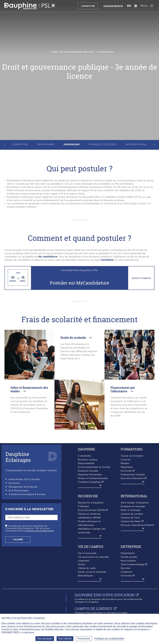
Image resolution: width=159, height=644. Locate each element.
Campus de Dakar (131, 521)
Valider (18, 540)
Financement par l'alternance (123, 389)
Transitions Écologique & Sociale (27, 494)
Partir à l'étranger (131, 510)
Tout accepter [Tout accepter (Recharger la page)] (45, 639)
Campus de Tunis (130, 518)
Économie (14, 483)
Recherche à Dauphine (91, 503)
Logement (84, 561)
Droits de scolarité (74, 338)
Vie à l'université (87, 553)
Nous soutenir (128, 561)
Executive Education (132, 478)
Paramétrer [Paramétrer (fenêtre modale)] (84, 639)
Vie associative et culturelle (93, 557)
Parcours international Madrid (137, 525)
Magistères (127, 467)
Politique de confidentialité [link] (109, 639)
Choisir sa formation (132, 456)
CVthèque (83, 506)
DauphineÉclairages (18, 457)
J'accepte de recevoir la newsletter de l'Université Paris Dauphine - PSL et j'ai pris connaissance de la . (30, 528)
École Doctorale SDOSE (91, 510)
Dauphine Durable (88, 471)
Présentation (128, 553)
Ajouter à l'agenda (141, 278)
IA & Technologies (19, 491)
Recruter (126, 568)
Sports (82, 565)
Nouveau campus (88, 460)
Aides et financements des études (29, 389)
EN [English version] (129, 6)
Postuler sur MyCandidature (79, 283)
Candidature (88, 6)
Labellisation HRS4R (89, 518)
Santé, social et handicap (92, 572)
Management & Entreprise (23, 487)
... (47, 52)
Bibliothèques (85, 576)
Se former (126, 576)
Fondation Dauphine (89, 482)
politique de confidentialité (40, 531)
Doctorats (126, 471)
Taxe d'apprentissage (132, 565)
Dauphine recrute (113, 6)
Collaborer (127, 572)
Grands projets (129, 557)
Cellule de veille (87, 568)
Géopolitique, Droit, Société (24, 479)
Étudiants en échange (133, 506)
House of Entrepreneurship (93, 478)
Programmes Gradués (133, 475)
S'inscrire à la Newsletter (29, 509)
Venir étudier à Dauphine (135, 503)
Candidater (107, 260)
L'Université (84, 456)
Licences (126, 460)
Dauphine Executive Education (104, 595)
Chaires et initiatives (89, 514)
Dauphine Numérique (90, 475)
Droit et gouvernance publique (73, 52)
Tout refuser (65, 639)
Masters (125, 463)
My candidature (48, 257)
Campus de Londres (132, 514)
